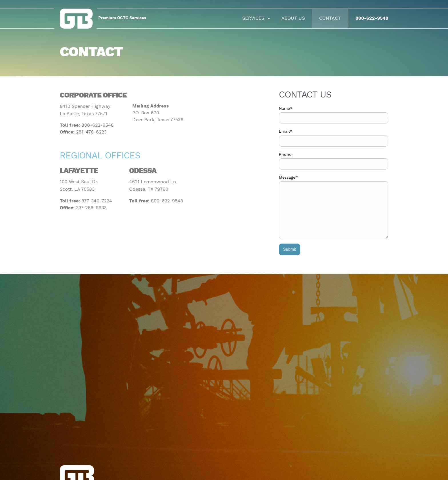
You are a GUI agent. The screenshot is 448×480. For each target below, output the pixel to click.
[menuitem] (255, 19)
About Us (293, 18)
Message (288, 178)
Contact (330, 18)
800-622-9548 (372, 18)
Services (253, 18)
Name (286, 109)
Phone (285, 155)
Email (285, 132)
